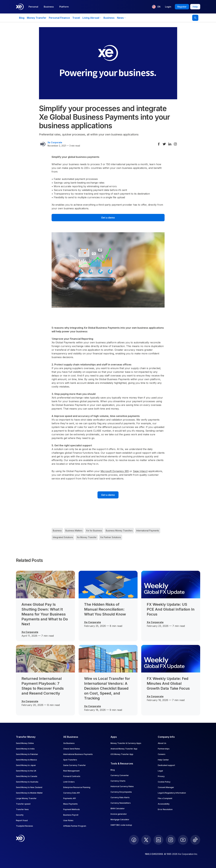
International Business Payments (78, 754)
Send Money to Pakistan (27, 754)
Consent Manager (166, 787)
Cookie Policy (164, 782)
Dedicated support (166, 765)
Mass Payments (70, 804)
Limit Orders (69, 782)
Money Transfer (37, 18)
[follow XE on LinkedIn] (158, 840)
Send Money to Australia (27, 782)
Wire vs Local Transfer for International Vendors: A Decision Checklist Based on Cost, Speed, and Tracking (107, 688)
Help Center (163, 760)
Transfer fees (22, 809)
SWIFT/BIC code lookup (121, 825)
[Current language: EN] (156, 7)
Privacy (161, 776)
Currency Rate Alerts (120, 797)
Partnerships (164, 749)
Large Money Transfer (26, 798)
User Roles (68, 820)
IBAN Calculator (118, 808)
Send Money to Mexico (26, 760)
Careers (162, 754)
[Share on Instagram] (175, 144)
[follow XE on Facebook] (134, 840)
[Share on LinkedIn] (170, 144)
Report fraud (22, 820)
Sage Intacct (140, 471)
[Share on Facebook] (159, 144)
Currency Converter (120, 775)
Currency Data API (72, 793)
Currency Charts (118, 781)
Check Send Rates (72, 749)
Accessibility (164, 804)
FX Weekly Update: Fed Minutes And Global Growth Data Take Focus (168, 683)
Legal (160, 771)
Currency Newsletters (121, 803)
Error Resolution (165, 809)
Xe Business (69, 743)
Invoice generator (119, 814)
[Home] (20, 7)
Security (20, 815)
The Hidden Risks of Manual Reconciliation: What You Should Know (105, 609)
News (121, 18)
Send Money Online (25, 743)
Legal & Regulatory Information (172, 793)
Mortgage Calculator (120, 820)
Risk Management (71, 771)
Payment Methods (72, 809)
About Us (162, 743)
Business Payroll (71, 815)
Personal (33, 7)
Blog (22, 18)
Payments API (70, 798)
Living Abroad (92, 18)
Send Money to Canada (27, 776)
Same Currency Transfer (75, 765)
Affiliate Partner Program (75, 826)
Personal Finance (59, 18)
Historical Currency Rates (122, 786)
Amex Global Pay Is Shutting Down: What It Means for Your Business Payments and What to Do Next (45, 614)
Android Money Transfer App (124, 749)
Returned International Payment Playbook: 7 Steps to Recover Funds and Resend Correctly (43, 686)
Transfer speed (23, 804)
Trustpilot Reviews (24, 826)
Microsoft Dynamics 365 (115, 471)
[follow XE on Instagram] (171, 840)
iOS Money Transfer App (122, 754)
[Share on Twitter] (164, 144)
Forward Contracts (72, 776)
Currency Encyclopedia (121, 792)
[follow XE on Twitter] (146, 840)
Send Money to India (25, 749)
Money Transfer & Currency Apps (126, 743)
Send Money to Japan (26, 765)
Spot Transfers (70, 760)
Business (49, 7)
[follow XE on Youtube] (183, 840)
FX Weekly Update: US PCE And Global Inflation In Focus (171, 609)
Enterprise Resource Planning (77, 787)
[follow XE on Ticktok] (195, 840)
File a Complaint (165, 798)
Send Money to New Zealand (29, 787)
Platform (64, 7)
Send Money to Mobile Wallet (29, 793)
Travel (76, 18)
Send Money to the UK (26, 771)
